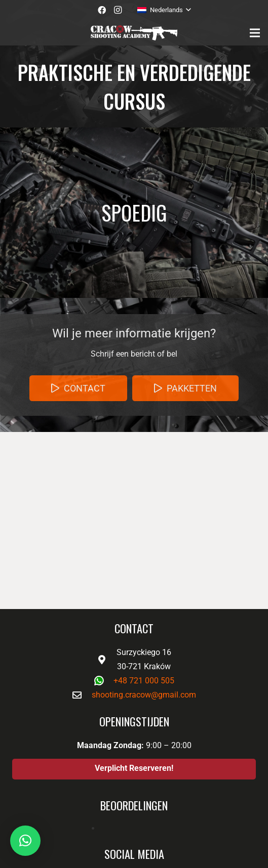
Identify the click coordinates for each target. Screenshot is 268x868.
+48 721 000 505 (144, 681)
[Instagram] (118, 10)
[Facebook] (102, 10)
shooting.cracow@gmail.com (144, 695)
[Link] (134, 33)
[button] (25, 841)
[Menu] (255, 33)
